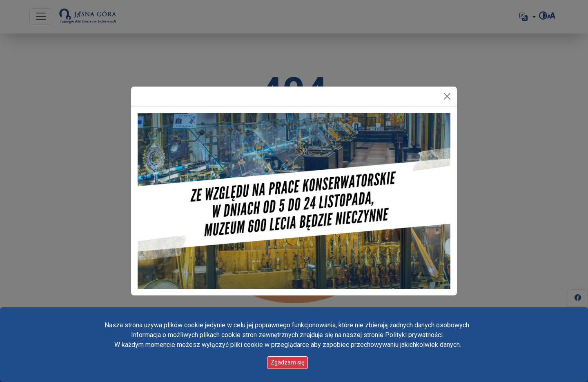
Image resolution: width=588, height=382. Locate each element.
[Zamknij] (447, 96)
